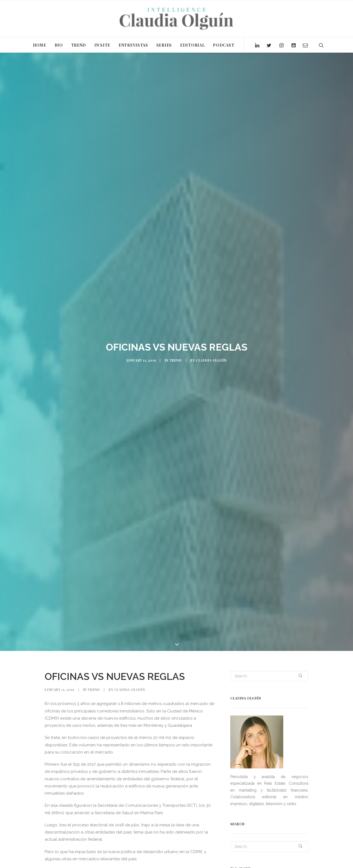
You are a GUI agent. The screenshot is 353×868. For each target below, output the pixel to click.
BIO (59, 45)
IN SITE (102, 45)
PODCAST (224, 45)
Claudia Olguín (211, 358)
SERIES (164, 45)
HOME (40, 45)
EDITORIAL (192, 45)
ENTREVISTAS (133, 45)
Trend (176, 358)
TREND (79, 45)
